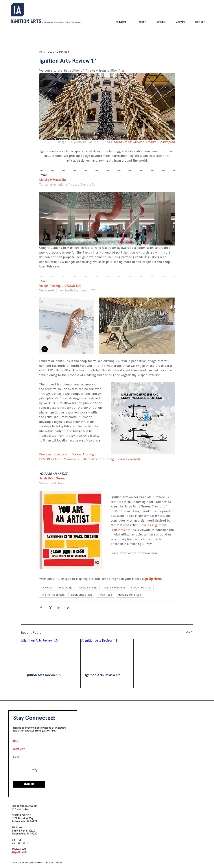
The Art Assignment (53, 595)
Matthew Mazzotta (114, 588)
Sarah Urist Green (81, 595)
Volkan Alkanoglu (141, 588)
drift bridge (66, 588)
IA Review (47, 588)
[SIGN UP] (29, 784)
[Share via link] (68, 607)
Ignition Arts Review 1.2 (103, 675)
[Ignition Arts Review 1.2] (107, 654)
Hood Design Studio (130, 595)
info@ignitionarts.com (25, 806)
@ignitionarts (20, 852)
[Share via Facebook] (41, 607)
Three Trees (105, 595)
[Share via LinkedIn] (59, 607)
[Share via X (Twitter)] (50, 607)
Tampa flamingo (88, 588)
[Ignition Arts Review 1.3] (48, 654)
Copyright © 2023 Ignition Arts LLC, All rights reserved (37, 862)
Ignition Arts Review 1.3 (43, 675)
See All (189, 632)
